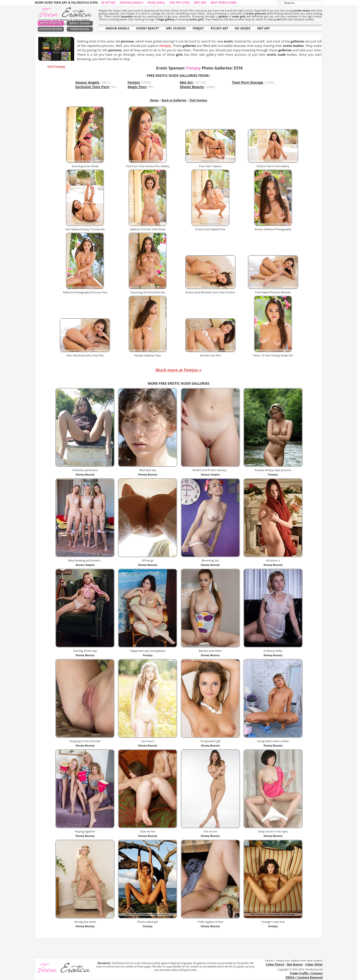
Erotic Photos (51, 23)
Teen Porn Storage (248, 82)
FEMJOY (198, 28)
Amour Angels (131, 3)
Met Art (200, 3)
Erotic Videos (80, 23)
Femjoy (134, 82)
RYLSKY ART (219, 28)
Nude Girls (156, 3)
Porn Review (80, 29)
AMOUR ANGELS (117, 28)
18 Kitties (108, 3)
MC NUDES (243, 28)
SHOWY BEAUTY (148, 28)
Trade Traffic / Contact (306, 973)
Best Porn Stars (224, 3)
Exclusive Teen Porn (92, 87)
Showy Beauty (192, 87)
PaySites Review (51, 29)
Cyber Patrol (275, 964)
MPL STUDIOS (176, 28)
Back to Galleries (174, 100)
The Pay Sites (179, 3)
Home (154, 100)
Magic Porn (137, 87)
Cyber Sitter (314, 964)
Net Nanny (295, 964)
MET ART (264, 28)
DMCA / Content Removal (304, 977)
